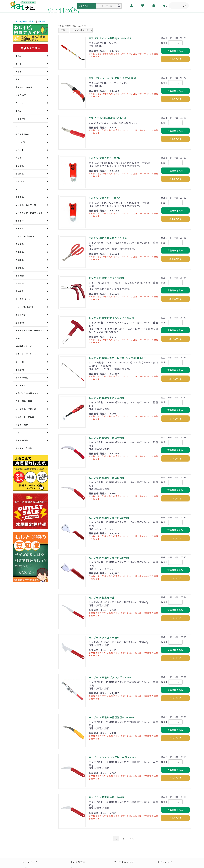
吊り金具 (20, 166)
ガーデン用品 (22, 378)
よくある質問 (78, 862)
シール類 (20, 362)
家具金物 (20, 370)
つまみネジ (21, 95)
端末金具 (20, 197)
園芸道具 (23, 21)
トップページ (30, 862)
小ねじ (19, 56)
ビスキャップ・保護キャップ (29, 213)
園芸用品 (20, 283)
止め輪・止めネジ (24, 87)
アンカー (20, 158)
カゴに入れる (175, 59)
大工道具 (20, 244)
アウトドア (21, 385)
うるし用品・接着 (24, 401)
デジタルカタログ (124, 862)
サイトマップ (165, 862)
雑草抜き (42, 21)
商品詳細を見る (175, 51)
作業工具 (20, 252)
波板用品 (20, 174)
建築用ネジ (21, 315)
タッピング (21, 119)
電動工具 (20, 268)
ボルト (19, 64)
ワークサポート (23, 299)
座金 (18, 79)
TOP (15, 21)
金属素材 (20, 221)
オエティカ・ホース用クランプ (30, 330)
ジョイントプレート (25, 236)
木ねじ (19, 111)
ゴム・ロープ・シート (26, 354)
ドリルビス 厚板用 (24, 307)
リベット (20, 150)
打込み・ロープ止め (25, 417)
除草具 (32, 21)
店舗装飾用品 (22, 440)
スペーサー (21, 103)
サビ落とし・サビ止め (26, 409)
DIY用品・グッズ (24, 346)
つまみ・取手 (22, 425)
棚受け (19, 338)
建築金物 (20, 323)
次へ (132, 839)
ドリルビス (21, 142)
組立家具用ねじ (23, 134)
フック (19, 433)
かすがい (20, 181)
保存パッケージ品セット (27, 393)
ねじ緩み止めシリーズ (26, 205)
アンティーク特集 (24, 448)
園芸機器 (20, 276)
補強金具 (20, 228)
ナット (19, 72)
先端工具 (20, 260)
